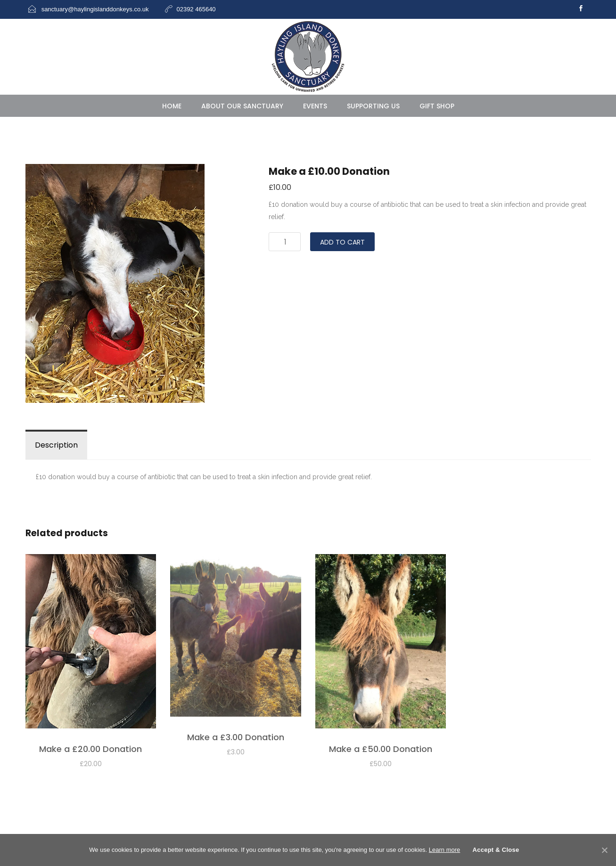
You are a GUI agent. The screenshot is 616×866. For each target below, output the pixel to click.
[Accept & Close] (604, 850)
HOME (172, 106)
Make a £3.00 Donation (236, 737)
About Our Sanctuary (242, 106)
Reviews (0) (118, 445)
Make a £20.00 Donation (90, 749)
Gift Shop (437, 106)
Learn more (444, 850)
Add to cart (342, 242)
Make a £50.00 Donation (381, 749)
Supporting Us (373, 106)
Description (56, 445)
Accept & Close (496, 850)
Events (315, 106)
